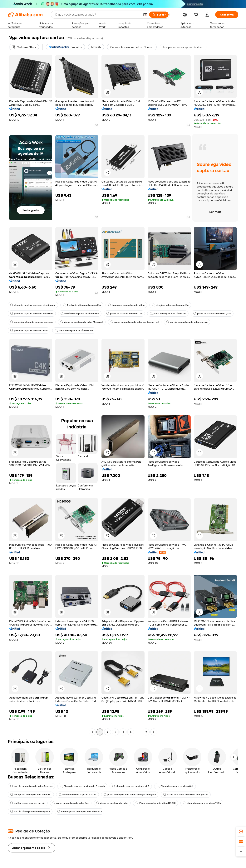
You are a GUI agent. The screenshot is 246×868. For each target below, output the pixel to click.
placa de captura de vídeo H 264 (74, 330)
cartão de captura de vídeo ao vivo (187, 322)
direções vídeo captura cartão (170, 305)
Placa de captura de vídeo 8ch (175, 786)
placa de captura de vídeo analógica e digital (130, 795)
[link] (241, 831)
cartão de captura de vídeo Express (31, 786)
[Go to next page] (154, 732)
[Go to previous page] (92, 732)
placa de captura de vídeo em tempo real (135, 322)
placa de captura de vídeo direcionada (33, 305)
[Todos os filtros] (24, 47)
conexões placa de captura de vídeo (32, 322)
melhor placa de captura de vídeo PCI (79, 812)
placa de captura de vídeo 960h (202, 803)
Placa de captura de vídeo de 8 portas (186, 795)
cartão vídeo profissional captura (30, 812)
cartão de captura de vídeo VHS (80, 314)
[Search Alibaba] (97, 15)
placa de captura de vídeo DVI (124, 314)
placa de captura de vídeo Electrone (32, 314)
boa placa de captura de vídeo (126, 305)
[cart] (197, 15)
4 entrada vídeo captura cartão (82, 305)
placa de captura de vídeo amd (29, 330)
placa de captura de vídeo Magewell (82, 322)
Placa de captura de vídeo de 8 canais (82, 786)
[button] (145, 15)
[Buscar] (159, 15)
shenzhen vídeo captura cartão (77, 795)
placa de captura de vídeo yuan (212, 314)
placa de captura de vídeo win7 (131, 786)
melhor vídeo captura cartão (28, 803)
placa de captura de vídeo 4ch (71, 803)
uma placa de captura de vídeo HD (31, 795)
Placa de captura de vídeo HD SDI (155, 803)
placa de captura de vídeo (112, 803)
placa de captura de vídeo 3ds (168, 314)
